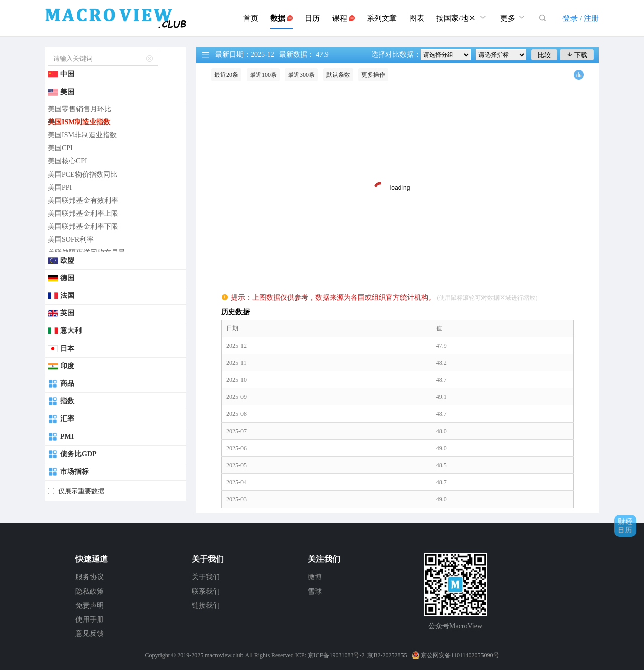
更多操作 (373, 75)
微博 (315, 577)
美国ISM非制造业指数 (82, 135)
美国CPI (60, 148)
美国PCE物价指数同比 (83, 174)
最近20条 (226, 75)
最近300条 (301, 75)
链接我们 (206, 605)
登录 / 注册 (581, 18)
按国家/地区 (462, 17)
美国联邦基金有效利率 (83, 200)
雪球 (315, 591)
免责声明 (90, 605)
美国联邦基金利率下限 (83, 227)
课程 (343, 18)
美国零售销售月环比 (79, 109)
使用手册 (90, 619)
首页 (251, 18)
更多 (514, 17)
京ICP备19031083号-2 (336, 655)
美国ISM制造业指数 (79, 122)
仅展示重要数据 (81, 491)
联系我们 (206, 591)
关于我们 (206, 577)
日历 (312, 18)
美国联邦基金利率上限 (83, 214)
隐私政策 (90, 591)
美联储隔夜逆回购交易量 (87, 253)
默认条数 (338, 75)
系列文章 (382, 18)
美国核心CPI (67, 161)
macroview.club (224, 655)
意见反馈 (90, 634)
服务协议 (90, 577)
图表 (417, 18)
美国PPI (60, 187)
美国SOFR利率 (71, 240)
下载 (577, 55)
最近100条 (263, 75)
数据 (281, 18)
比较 (544, 55)
